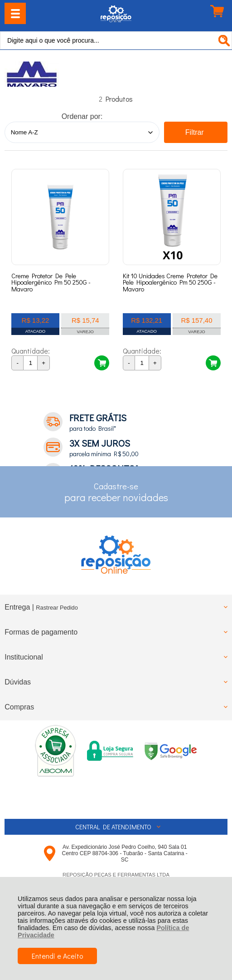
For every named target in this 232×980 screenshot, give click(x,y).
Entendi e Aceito (57, 956)
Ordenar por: (82, 116)
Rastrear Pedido (57, 608)
